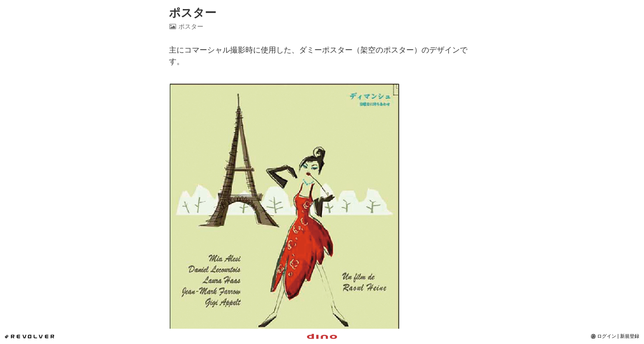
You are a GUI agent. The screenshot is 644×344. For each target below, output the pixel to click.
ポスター (193, 13)
